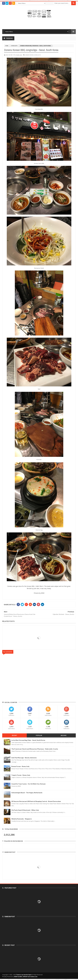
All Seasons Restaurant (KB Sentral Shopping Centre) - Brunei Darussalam (36, 801)
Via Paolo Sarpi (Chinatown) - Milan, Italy (25, 810)
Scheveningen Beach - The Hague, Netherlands (27, 793)
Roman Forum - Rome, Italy (20, 766)
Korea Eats (14, 46)
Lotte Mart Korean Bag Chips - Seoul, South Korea (28, 740)
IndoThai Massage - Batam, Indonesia (24, 758)
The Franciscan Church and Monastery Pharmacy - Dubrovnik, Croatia (35, 749)
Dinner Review (29, 55)
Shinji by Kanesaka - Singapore (22, 819)
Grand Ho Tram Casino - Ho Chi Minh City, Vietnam (28, 784)
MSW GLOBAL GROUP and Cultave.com (26, 977)
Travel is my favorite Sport (24, 975)
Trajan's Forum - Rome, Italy (21, 775)
